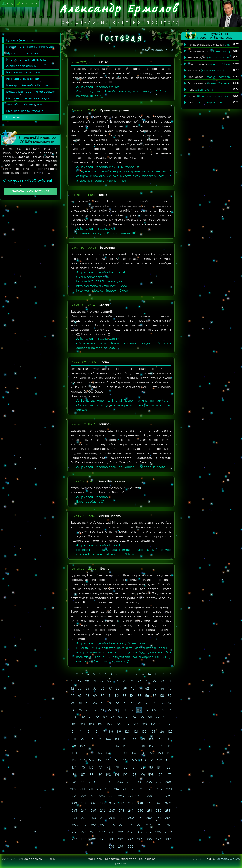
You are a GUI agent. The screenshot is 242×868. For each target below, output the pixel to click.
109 (145, 724)
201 (101, 782)
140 (91, 746)
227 (130, 796)
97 (143, 717)
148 (160, 746)
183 (150, 768)
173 (168, 760)
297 (168, 839)
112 (168, 724)
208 (168, 782)
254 (74, 818)
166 (109, 760)
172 (160, 760)
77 (95, 710)
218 (151, 789)
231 (168, 796)
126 (74, 739)
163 (83, 760)
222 (83, 796)
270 (122, 825)
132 (125, 739)
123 (153, 732)
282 (130, 832)
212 (99, 789)
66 (118, 703)
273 (149, 825)
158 (143, 753)
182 (142, 768)
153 (99, 753)
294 (140, 839)
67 (125, 703)
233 (84, 803)
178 (108, 768)
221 (74, 796)
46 (72, 696)
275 (167, 825)
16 (163, 674)
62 (88, 703)
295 (149, 839)
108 (136, 724)
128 (91, 739)
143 (116, 746)
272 (140, 825)
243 (74, 811)
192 (125, 775)
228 (140, 796)
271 (131, 825)
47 (80, 696)
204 (130, 782)
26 (132, 681)
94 (120, 717)
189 (100, 775)
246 (103, 811)
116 (95, 732)
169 (135, 760)
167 (117, 760)
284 (149, 832)
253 (168, 811)
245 (93, 811)
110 (153, 724)
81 (124, 710)
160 (160, 753)
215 (125, 789)
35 (95, 688)
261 (140, 818)
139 (82, 746)
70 (148, 703)
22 (102, 681)
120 (127, 732)
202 (110, 782)
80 (117, 710)
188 (91, 775)
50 (103, 696)
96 (135, 717)
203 (120, 782)
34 (87, 688)
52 (117, 696)
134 (143, 739)
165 (100, 760)
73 (169, 703)
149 (168, 746)
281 (121, 832)
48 (87, 696)
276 (74, 832)
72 (162, 703)
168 (126, 760)
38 (117, 688)
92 (105, 717)
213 (108, 789)
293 (130, 839)
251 (149, 811)
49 (95, 696)
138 (74, 746)
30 (162, 681)
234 (93, 803)
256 (93, 818)
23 (109, 681)
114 (79, 732)
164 (92, 760)
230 (159, 796)
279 (102, 832)
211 (91, 789)
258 (112, 818)
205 (139, 782)
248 (121, 811)
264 (168, 818)
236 (112, 803)
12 (136, 674)
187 (82, 775)
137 (169, 739)
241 (159, 803)
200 (92, 782)
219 (160, 789)
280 (111, 832)
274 (158, 825)
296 (159, 839)
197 (169, 775)
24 (117, 681)
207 (158, 782)
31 (169, 681)
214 (116, 789)
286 (168, 832)
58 (162, 696)
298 (111, 847)
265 (75, 825)
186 (74, 775)
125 (170, 732)
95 (128, 717)
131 (117, 739)
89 (83, 717)
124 (161, 732)
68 (133, 703)
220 (169, 789)
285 (158, 832)
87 (169, 710)
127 (82, 739)
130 (108, 739)
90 (90, 717)
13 (143, 674)
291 (112, 839)
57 (155, 696)
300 (130, 847)
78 (102, 710)
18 (73, 681)
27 (139, 681)
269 (112, 825)
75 (80, 710)
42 (147, 688)
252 (158, 811)
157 (134, 753)
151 (83, 753)
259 (121, 818)
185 (168, 768)
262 (149, 818)
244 (84, 811)
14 (149, 674)
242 (168, 803)
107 (127, 724)
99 (158, 717)
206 (149, 782)
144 (125, 746)
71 (155, 703)
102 (83, 724)
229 (149, 796)
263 (158, 818)
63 (95, 703)
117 (103, 732)
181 (133, 768)
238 (131, 803)
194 (143, 775)
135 (151, 739)
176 (91, 768)
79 (109, 710)
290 (103, 839)
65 (110, 703)
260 (131, 818)
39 (125, 688)
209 (73, 789)
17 (170, 674)
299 (121, 847)
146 (143, 746)
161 (169, 753)
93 (112, 717)
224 (102, 796)
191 (117, 775)
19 (80, 681)
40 (133, 688)
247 (112, 811)
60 (73, 703)
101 (74, 724)
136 (160, 739)
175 (83, 768)
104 (100, 724)
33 (80, 688)
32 (72, 688)
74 (73, 710)
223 (93, 796)
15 (156, 674)
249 (131, 811)
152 (91, 753)
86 (162, 710)
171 (152, 760)
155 (117, 753)
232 (74, 803)
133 (134, 739)
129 (100, 739)
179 (116, 768)
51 (110, 696)
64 (103, 703)
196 (160, 775)
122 (144, 732)
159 (151, 753)
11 (129, 674)
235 (102, 803)
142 (108, 746)
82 (131, 710)
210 (82, 789)
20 (87, 681)
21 (94, 681)
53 (124, 696)
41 (140, 688)
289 (93, 839)
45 (170, 688)
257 (103, 818)
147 (151, 746)
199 (82, 782)
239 (140, 803)
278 (93, 832)
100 (166, 717)
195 (151, 775)
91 (98, 717)
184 (159, 768)
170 (143, 760)
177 (99, 768)
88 (75, 717)
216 (134, 789)
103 (91, 724)
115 (87, 732)
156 (126, 753)
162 (74, 760)
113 (71, 732)
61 (80, 703)
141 (99, 746)
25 (124, 681)
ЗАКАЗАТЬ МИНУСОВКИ (30, 191)
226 (121, 796)
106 (118, 724)
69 (140, 703)
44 (162, 688)
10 (123, 674)
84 (147, 710)
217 (142, 789)
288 (84, 839)
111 (161, 724)
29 (154, 681)
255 (84, 818)
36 (102, 688)
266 (84, 825)
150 (74, 753)
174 (74, 768)
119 (119, 732)
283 (139, 832)
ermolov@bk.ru (229, 859)
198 (74, 782)
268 (103, 825)
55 (140, 696)
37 (110, 688)
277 (84, 832)
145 (134, 746)
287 (74, 839)
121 (136, 732)
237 (121, 803)
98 (150, 717)
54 (132, 696)
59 (170, 696)
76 (87, 710)
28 (147, 681)
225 (112, 796)
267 (94, 825)
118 (111, 732)
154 (108, 753)
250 (140, 811)
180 (125, 768)
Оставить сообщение (157, 50)
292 (121, 839)
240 (150, 803)
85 (154, 710)
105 (109, 724)
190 (108, 775)
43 (155, 688)
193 (134, 775)
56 (147, 696)
